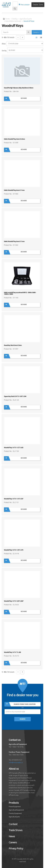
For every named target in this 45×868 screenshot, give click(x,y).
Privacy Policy (16, 848)
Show (4, 44)
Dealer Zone (38, 5)
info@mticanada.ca (16, 762)
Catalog (15, 19)
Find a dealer (24, 5)
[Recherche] (15, 4)
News (12, 836)
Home (6, 19)
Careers (13, 842)
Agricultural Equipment (16, 810)
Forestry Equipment (15, 813)
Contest (13, 824)
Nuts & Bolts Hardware (13, 21)
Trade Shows (16, 830)
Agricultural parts (26, 19)
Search (23, 719)
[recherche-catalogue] (14, 32)
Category (36, 32)
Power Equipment (15, 807)
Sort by (4, 51)
